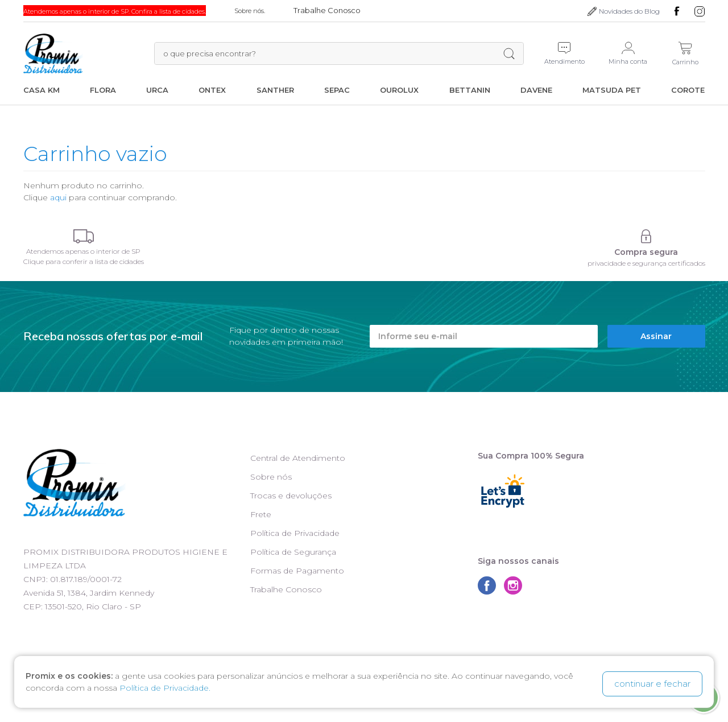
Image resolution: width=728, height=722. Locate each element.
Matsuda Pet (612, 90)
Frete (261, 514)
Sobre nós (271, 477)
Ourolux (399, 90)
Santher (275, 90)
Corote (688, 90)
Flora (103, 90)
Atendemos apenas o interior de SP (83, 251)
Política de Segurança (293, 552)
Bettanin (470, 90)
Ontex (212, 90)
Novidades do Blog (629, 11)
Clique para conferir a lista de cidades (84, 261)
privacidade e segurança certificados (646, 263)
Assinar (656, 336)
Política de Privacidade (295, 533)
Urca (157, 90)
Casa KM (42, 90)
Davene (536, 90)
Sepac (337, 90)
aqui (58, 197)
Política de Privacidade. (165, 690)
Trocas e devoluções (291, 496)
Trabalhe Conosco (286, 589)
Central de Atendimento (298, 458)
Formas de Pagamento (297, 571)
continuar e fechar (652, 684)
